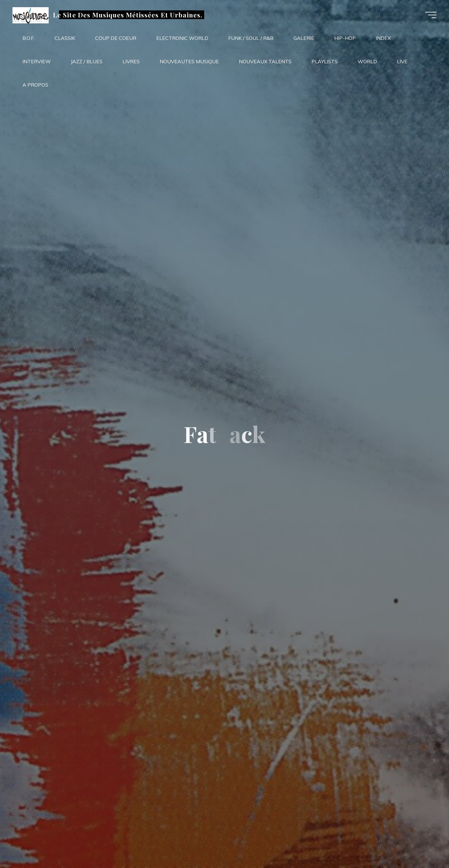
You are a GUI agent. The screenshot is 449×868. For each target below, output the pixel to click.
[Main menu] (431, 15)
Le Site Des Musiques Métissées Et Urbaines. (128, 15)
